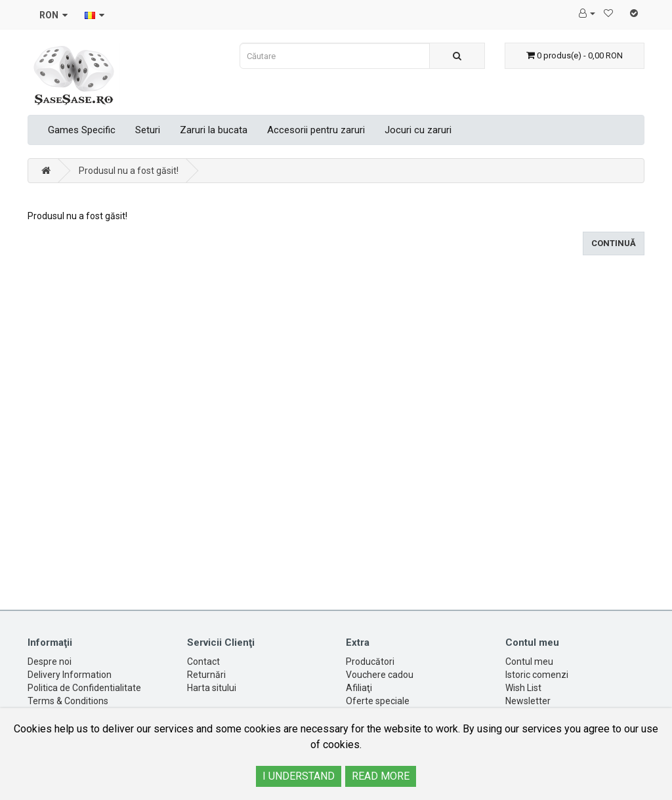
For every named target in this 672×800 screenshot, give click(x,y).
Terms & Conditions (68, 701)
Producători (370, 662)
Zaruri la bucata (214, 130)
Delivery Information (70, 675)
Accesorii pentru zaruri (316, 130)
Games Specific (82, 130)
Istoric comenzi (537, 675)
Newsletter (528, 701)
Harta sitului (212, 688)
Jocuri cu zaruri (418, 130)
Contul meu (529, 662)
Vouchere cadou (380, 675)
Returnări (206, 675)
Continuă (614, 243)
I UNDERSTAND (299, 776)
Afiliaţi (359, 688)
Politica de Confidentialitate (84, 688)
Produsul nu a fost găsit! (129, 171)
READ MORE (381, 776)
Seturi (148, 130)
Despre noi (50, 662)
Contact (203, 662)
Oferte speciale (378, 701)
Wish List (523, 688)
